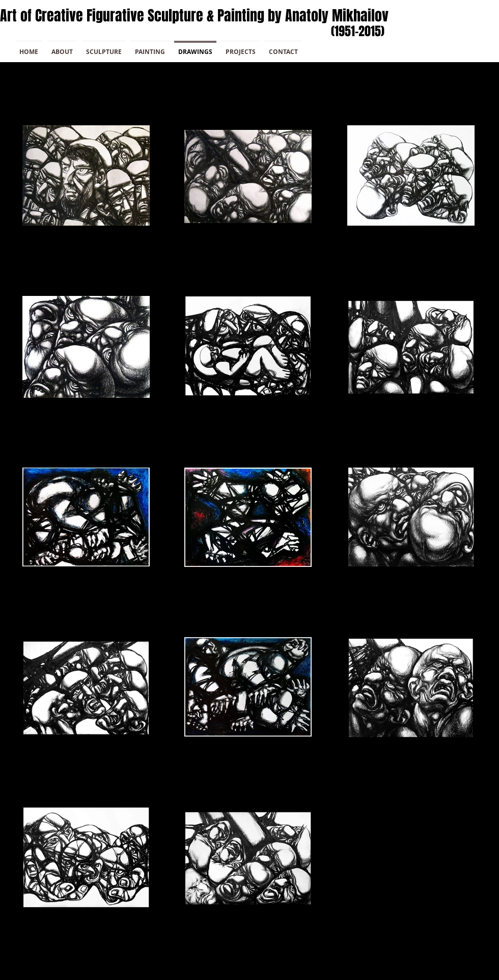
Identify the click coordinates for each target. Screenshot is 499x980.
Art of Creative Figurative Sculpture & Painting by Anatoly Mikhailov (194, 16)
